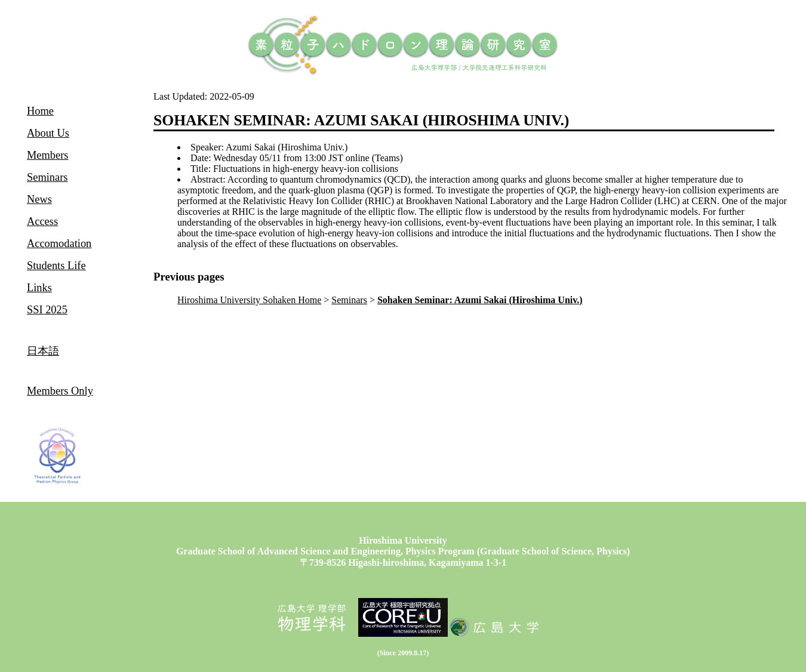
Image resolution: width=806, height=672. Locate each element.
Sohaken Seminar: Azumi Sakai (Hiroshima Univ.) (480, 300)
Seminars (349, 300)
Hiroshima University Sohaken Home (249, 300)
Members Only (60, 391)
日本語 (43, 351)
